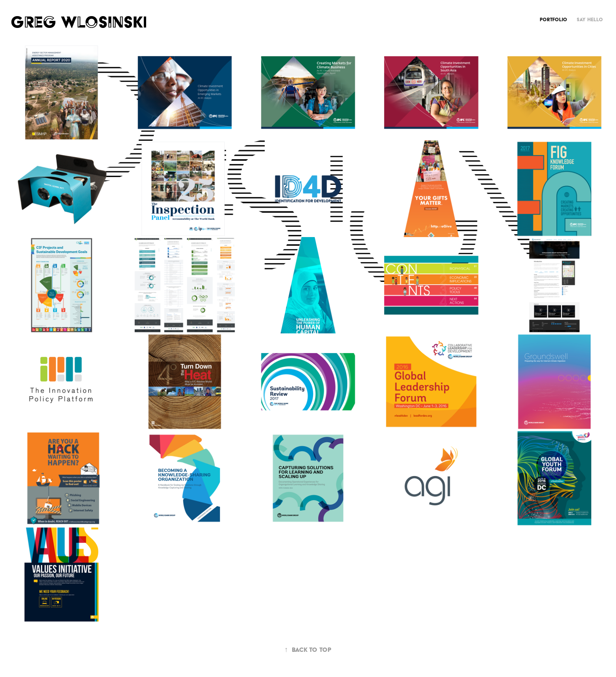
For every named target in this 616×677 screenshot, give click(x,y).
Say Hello (590, 19)
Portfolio (554, 19)
